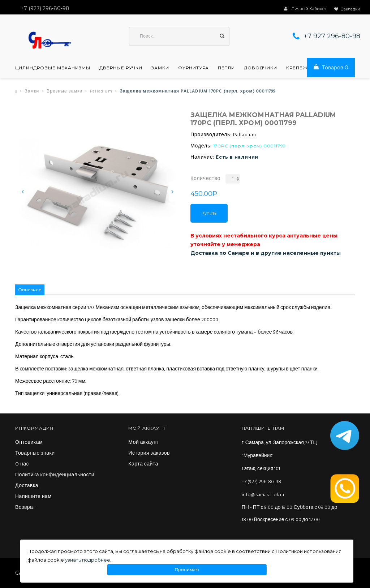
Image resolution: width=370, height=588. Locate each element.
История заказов (149, 454)
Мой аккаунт (144, 443)
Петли (226, 68)
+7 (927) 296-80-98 (261, 482)
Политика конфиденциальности (55, 475)
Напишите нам (33, 497)
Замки (160, 68)
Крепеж (297, 68)
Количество (205, 179)
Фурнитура (193, 68)
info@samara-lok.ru (263, 495)
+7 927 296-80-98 (332, 36)
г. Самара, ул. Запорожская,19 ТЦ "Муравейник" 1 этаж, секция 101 (279, 456)
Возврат (25, 508)
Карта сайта (143, 464)
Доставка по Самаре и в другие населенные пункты (266, 253)
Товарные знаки (35, 454)
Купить (209, 213)
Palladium (101, 91)
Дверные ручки (121, 68)
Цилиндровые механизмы (53, 68)
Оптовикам (29, 443)
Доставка (27, 486)
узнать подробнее (88, 560)
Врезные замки (65, 91)
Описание (30, 290)
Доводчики (261, 68)
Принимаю (187, 570)
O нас (22, 464)
